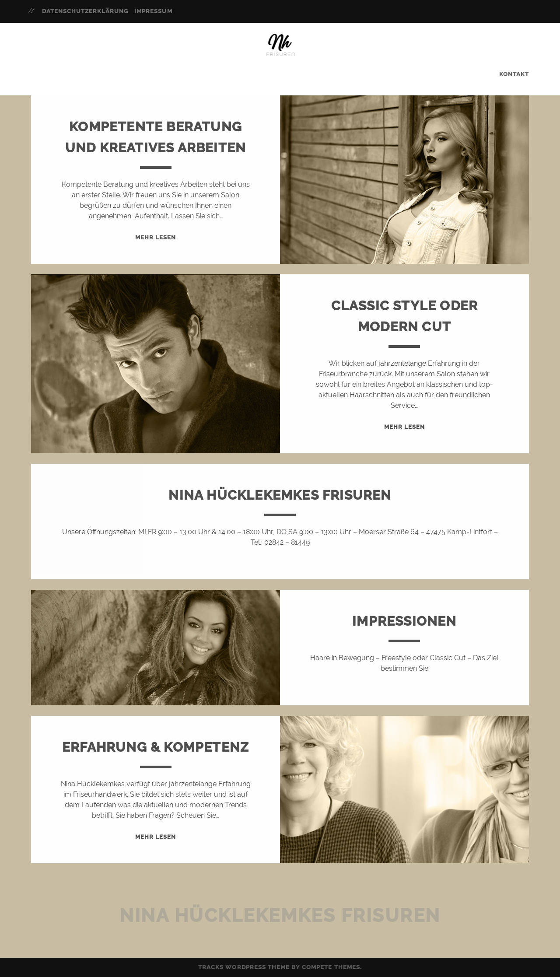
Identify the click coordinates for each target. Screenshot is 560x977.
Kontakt (514, 74)
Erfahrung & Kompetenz (156, 747)
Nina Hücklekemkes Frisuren (280, 495)
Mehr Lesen (156, 237)
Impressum (153, 11)
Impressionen (404, 621)
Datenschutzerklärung (85, 11)
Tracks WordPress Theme (244, 967)
